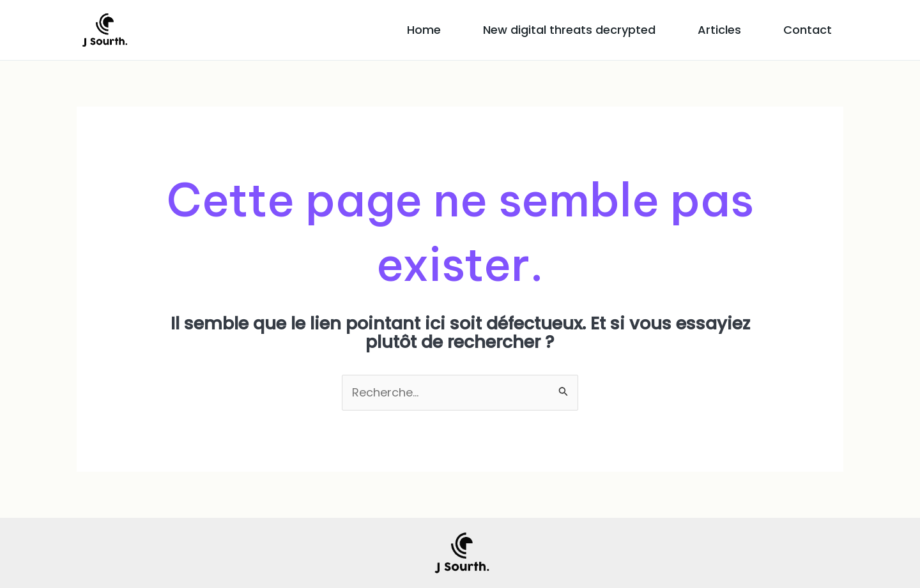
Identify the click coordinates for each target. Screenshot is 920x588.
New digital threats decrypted (569, 30)
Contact (808, 30)
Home (424, 30)
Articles (719, 30)
